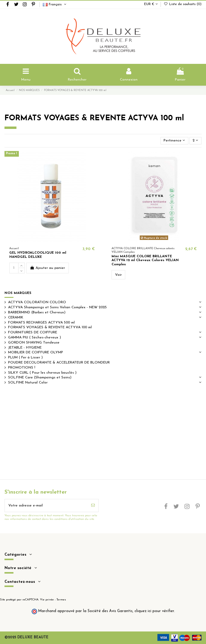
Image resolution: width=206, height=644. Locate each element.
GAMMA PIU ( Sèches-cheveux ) (35, 338)
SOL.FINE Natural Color (28, 383)
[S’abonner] (93, 506)
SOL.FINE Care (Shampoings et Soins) (40, 378)
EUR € (151, 4)
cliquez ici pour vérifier (154, 611)
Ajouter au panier (47, 268)
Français (55, 5)
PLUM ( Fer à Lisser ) (25, 358)
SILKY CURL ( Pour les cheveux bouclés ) (42, 373)
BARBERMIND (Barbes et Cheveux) (37, 312)
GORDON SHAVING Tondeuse (34, 343)
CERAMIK (16, 318)
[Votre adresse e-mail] (46, 506)
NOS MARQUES (18, 293)
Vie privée (47, 600)
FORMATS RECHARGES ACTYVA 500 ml (41, 323)
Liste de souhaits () (183, 4)
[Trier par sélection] (174, 141)
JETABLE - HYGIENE (25, 348)
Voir (118, 275)
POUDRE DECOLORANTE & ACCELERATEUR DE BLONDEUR (59, 363)
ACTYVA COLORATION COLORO (37, 302)
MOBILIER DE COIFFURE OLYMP (36, 352)
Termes (61, 600)
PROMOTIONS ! (22, 368)
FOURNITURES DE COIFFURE (33, 332)
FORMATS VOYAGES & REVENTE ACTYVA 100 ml (50, 327)
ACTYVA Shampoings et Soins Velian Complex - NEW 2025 (57, 307)
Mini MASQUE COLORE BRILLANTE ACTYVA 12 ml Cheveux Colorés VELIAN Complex (145, 261)
